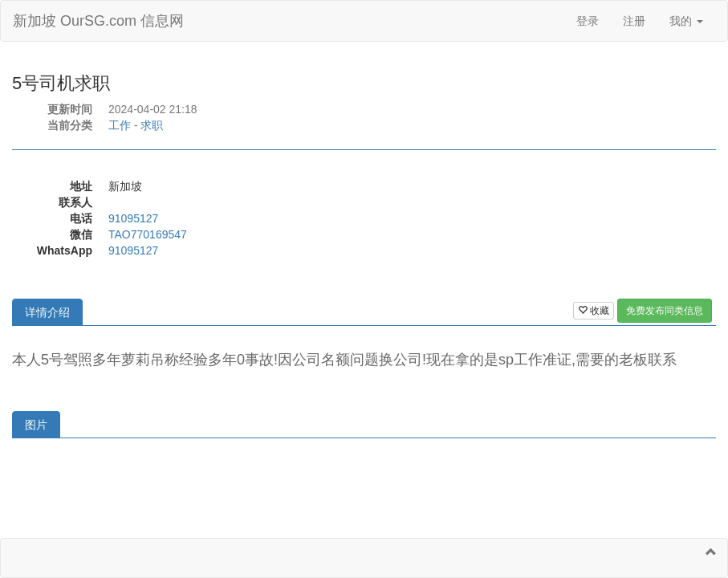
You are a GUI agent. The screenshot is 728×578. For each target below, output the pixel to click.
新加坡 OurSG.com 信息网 (98, 21)
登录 (588, 21)
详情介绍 (47, 312)
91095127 (133, 218)
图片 (36, 425)
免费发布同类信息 (665, 311)
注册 (634, 21)
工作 (120, 125)
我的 (686, 21)
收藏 (594, 311)
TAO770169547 (148, 234)
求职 (152, 125)
